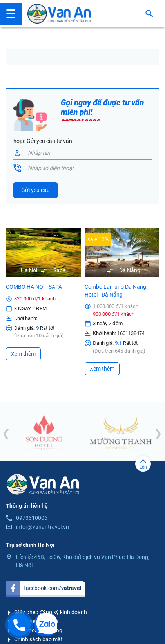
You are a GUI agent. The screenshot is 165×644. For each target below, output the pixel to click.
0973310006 (32, 518)
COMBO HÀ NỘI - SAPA (34, 287)
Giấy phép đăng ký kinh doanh (51, 612)
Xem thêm (23, 354)
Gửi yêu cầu (35, 190)
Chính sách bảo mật (38, 639)
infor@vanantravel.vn (43, 527)
